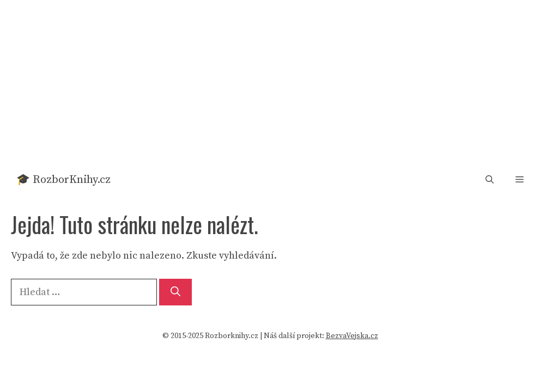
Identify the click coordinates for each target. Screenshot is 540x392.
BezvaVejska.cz (352, 336)
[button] (490, 180)
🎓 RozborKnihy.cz (63, 180)
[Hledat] (175, 292)
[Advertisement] (270, 82)
